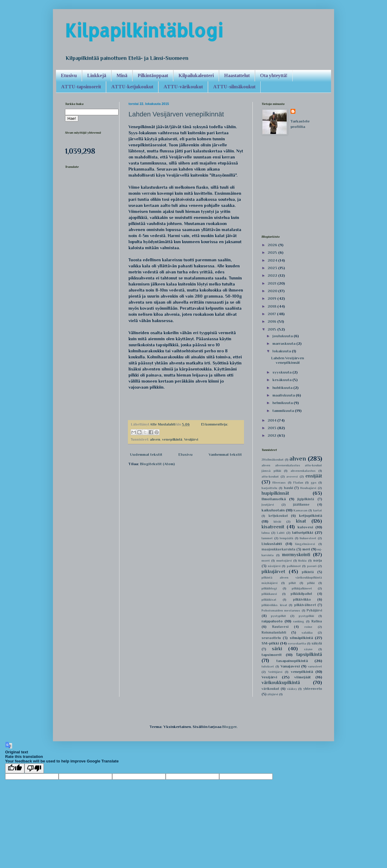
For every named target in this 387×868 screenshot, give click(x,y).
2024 (273, 260)
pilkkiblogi (269, 588)
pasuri (312, 566)
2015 (272, 329)
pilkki (311, 583)
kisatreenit (273, 527)
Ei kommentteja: (215, 424)
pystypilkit (278, 616)
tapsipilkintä (309, 654)
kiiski (277, 522)
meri (306, 549)
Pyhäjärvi (314, 610)
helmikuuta (283, 403)
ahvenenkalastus (303, 471)
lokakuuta (282, 351)
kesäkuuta (282, 380)
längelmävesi (305, 544)
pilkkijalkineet (302, 588)
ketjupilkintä (311, 516)
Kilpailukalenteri (196, 75)
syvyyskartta (297, 643)
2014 (272, 420)
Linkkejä (97, 75)
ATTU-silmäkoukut (234, 87)
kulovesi (305, 527)
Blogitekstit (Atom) (157, 464)
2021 (272, 283)
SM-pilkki (270, 643)
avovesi (292, 476)
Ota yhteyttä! (274, 75)
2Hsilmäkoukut (273, 460)
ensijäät (314, 476)
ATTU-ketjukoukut (132, 87)
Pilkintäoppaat (153, 75)
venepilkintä (172, 439)
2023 (273, 268)
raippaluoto (272, 621)
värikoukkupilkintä (281, 682)
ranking (299, 621)
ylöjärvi (273, 694)
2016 (272, 321)
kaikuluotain (273, 510)
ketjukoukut (278, 516)
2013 (272, 428)
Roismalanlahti (274, 632)
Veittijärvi (275, 672)
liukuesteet (308, 538)
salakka (307, 633)
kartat (318, 510)
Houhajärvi (308, 488)
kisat (301, 521)
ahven (155, 439)
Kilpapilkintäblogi (144, 30)
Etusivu (69, 75)
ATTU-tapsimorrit (81, 87)
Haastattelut (237, 75)
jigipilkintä (306, 499)
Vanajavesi (290, 666)
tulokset (268, 666)
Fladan (298, 483)
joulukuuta (283, 336)
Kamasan (301, 510)
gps (314, 483)
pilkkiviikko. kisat (274, 605)
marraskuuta (284, 343)
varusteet (315, 666)
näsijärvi (274, 566)
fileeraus (279, 483)
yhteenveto (313, 689)
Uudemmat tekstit (146, 454)
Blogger (229, 727)
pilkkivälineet (305, 605)
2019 (272, 298)
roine (308, 627)
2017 (272, 314)
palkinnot (294, 566)
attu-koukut (270, 476)
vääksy (292, 689)
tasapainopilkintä (292, 661)
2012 (272, 435)
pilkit (292, 583)
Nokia (302, 561)
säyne (308, 649)
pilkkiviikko (302, 599)
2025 (273, 252)
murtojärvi (284, 561)
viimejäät (302, 677)
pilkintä (308, 572)
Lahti (281, 533)
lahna (266, 533)
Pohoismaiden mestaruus (281, 610)
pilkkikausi (269, 594)
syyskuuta (282, 372)
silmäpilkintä (301, 638)
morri (266, 561)
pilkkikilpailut (301, 594)
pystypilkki (306, 616)
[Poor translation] (34, 768)
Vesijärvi (191, 439)
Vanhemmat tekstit (225, 454)
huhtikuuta (283, 388)
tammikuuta (284, 411)
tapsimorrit (272, 655)
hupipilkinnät (275, 493)
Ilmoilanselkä (274, 499)
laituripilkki (303, 532)
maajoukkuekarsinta (278, 549)
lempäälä (286, 538)
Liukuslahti (272, 544)
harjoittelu (269, 488)
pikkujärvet (273, 571)
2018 (272, 306)
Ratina (317, 621)
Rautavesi (280, 627)
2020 (273, 291)
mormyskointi (296, 555)
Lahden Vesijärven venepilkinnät (176, 114)
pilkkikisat (269, 600)
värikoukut (270, 689)
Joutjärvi (268, 505)
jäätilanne (301, 504)
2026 (273, 245)
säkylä (317, 643)
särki (277, 649)
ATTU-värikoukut (183, 87)
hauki (288, 488)
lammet (267, 538)
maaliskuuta (284, 395)
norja (318, 560)
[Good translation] (15, 768)
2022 (273, 275)
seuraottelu (271, 638)
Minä (122, 75)
